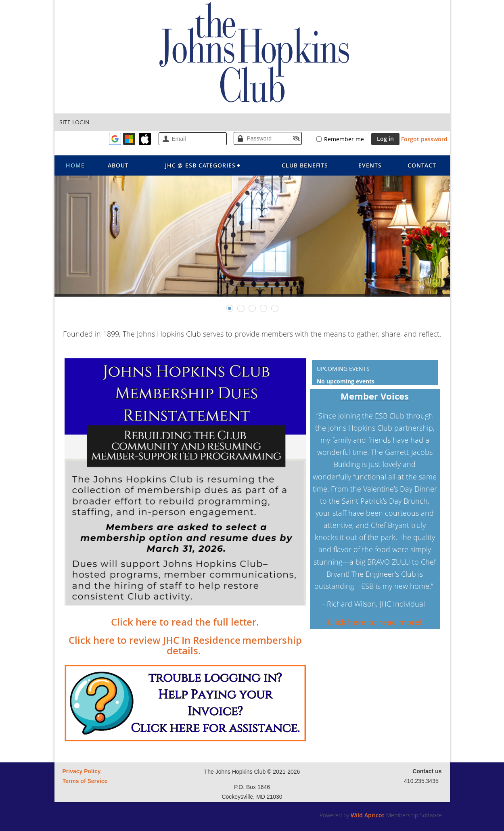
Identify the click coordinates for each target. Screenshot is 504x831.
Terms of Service (85, 781)
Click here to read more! (375, 622)
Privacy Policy (82, 771)
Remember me (344, 139)
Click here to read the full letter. (185, 622)
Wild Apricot (368, 815)
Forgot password (424, 139)
